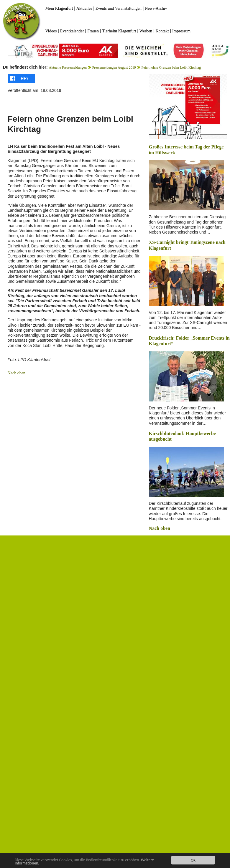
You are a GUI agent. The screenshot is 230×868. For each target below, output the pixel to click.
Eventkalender (72, 31)
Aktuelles (84, 8)
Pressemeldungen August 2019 (114, 67)
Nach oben (17, 373)
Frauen (93, 31)
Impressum (181, 31)
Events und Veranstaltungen (119, 8)
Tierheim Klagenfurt (119, 31)
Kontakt (162, 31)
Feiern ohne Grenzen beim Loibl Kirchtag (171, 67)
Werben (146, 31)
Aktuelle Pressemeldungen (68, 67)
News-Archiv (156, 8)
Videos (51, 31)
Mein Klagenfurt (59, 8)
